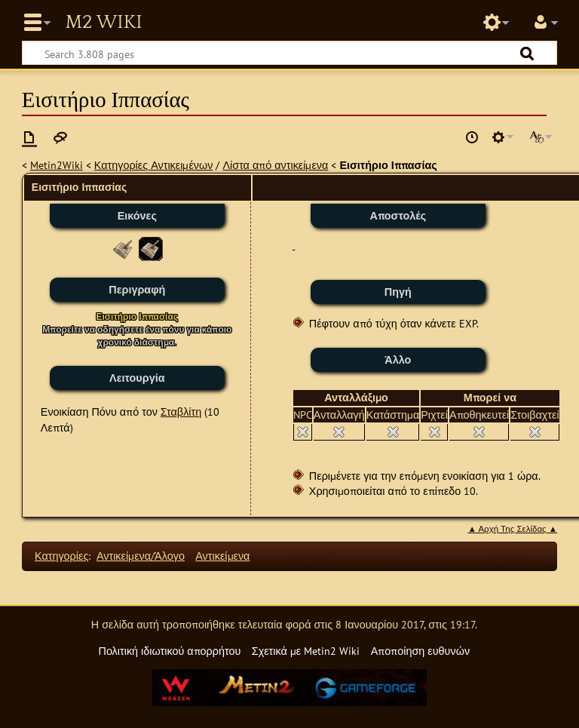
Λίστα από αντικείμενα (275, 165)
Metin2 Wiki (103, 23)
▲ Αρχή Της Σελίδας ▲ (512, 529)
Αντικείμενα (222, 556)
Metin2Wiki (57, 165)
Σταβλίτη (181, 412)
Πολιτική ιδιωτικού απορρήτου (169, 651)
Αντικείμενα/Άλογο (141, 556)
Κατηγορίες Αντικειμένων (154, 165)
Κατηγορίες (61, 556)
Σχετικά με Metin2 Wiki (306, 651)
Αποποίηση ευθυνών (420, 651)
